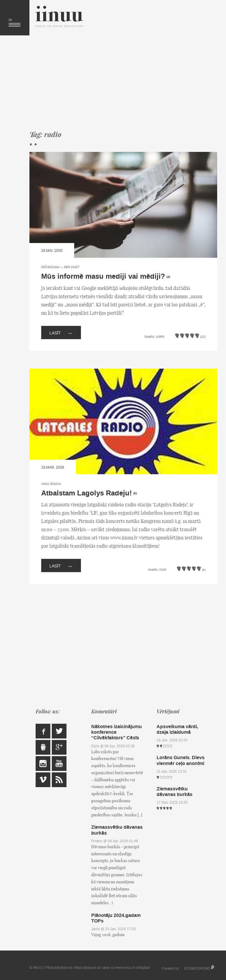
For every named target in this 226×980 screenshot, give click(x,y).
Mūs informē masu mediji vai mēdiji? (103, 276)
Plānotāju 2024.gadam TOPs (116, 918)
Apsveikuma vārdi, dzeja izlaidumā (177, 729)
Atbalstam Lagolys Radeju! (87, 493)
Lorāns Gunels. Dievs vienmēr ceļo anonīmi (181, 760)
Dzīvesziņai (50, 267)
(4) (168, 277)
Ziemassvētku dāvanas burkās (117, 830)
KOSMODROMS (197, 968)
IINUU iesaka (51, 484)
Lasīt (61, 333)
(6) (135, 493)
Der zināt (72, 267)
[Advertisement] (123, 83)
